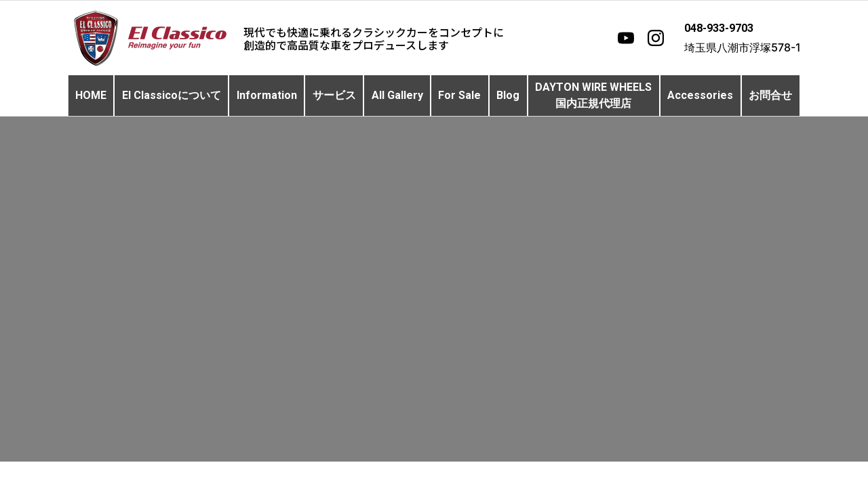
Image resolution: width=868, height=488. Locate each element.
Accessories (700, 95)
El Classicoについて (172, 95)
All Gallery (397, 95)
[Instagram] (656, 38)
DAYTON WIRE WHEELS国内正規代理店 (593, 95)
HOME (91, 95)
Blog (508, 95)
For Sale (459, 95)
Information (267, 95)
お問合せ (770, 95)
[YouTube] (626, 38)
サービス (334, 95)
